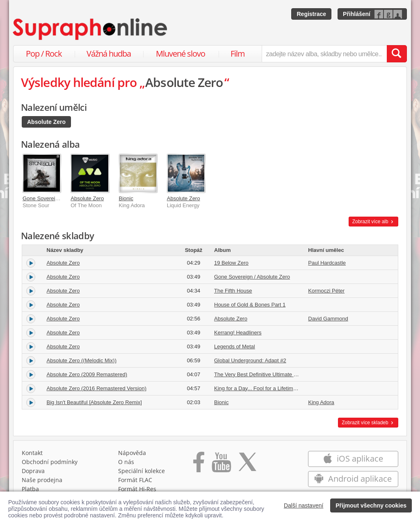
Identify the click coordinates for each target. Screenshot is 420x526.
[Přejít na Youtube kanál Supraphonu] (221, 465)
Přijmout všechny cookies (371, 505)
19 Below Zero (231, 263)
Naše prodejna (42, 480)
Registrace (311, 14)
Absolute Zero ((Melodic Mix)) (82, 360)
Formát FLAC (135, 480)
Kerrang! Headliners (238, 333)
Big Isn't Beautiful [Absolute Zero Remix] (94, 402)
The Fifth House (233, 291)
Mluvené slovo (180, 54)
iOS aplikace (353, 459)
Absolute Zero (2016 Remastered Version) (97, 388)
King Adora (321, 402)
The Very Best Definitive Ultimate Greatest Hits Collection (282, 374)
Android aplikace (353, 479)
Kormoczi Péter (326, 291)
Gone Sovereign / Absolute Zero (60, 198)
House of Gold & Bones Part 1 (250, 305)
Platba (30, 489)
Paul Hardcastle (327, 263)
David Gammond (328, 319)
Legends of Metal (235, 346)
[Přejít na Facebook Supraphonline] (199, 465)
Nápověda (132, 453)
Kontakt (32, 453)
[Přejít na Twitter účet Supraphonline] (247, 465)
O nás (126, 462)
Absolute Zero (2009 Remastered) (87, 374)
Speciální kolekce (142, 471)
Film (238, 54)
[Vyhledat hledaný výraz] (397, 54)
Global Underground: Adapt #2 (250, 360)
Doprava (33, 471)
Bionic (126, 198)
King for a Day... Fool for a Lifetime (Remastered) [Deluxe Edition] (292, 388)
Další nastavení (304, 505)
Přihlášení (357, 14)
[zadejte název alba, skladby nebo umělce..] (324, 54)
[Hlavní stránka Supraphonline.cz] (91, 29)
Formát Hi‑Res (137, 489)
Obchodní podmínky (50, 462)
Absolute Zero (46, 122)
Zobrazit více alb (373, 222)
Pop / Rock (44, 54)
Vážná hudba (109, 54)
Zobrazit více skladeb (368, 423)
